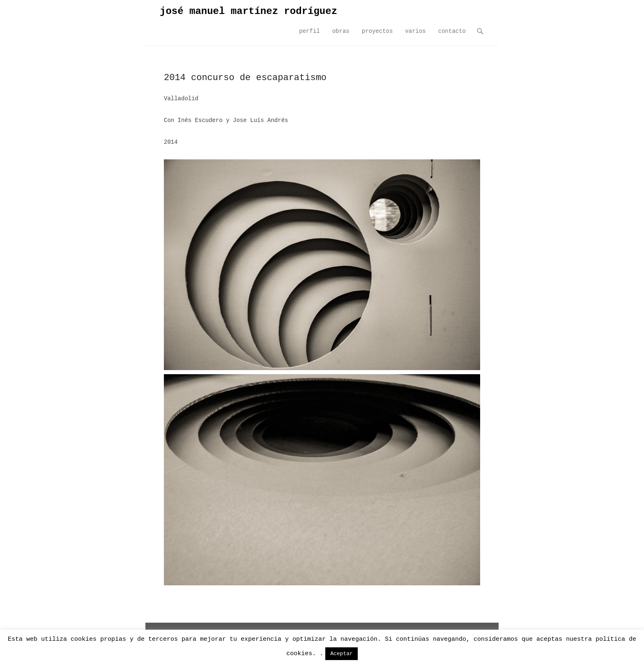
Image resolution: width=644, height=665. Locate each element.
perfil (309, 31)
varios (415, 31)
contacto (452, 31)
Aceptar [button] (342, 654)
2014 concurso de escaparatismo (245, 78)
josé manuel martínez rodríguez (248, 11)
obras (341, 31)
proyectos (377, 31)
